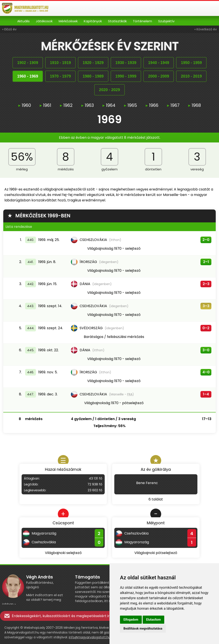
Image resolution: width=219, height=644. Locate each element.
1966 (152, 105)
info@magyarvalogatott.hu (90, 637)
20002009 (159, 76)
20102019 (191, 76)
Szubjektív (166, 21)
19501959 (191, 63)
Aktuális (23, 21)
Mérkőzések (68, 21)
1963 (88, 105)
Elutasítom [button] (153, 620)
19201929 (93, 63)
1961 (45, 105)
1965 (131, 105)
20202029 (109, 90)
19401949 (159, 63)
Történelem (142, 21)
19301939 (126, 63)
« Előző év (9, 29)
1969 (109, 120)
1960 (25, 105)
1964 (109, 105)
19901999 (126, 76)
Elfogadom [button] (131, 620)
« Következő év (206, 29)
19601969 (28, 76)
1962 (66, 105)
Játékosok (44, 21)
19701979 (60, 76)
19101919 (60, 63)
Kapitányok (93, 21)
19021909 (28, 63)
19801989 (93, 76)
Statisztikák (117, 21)
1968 (195, 105)
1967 (173, 105)
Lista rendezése (19, 227)
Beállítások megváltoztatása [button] (143, 628)
